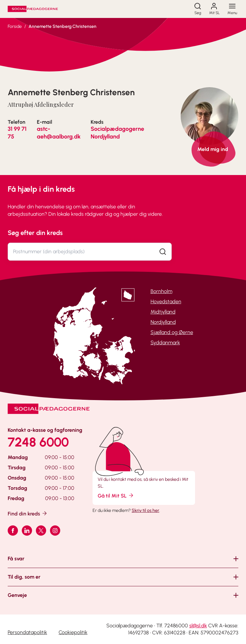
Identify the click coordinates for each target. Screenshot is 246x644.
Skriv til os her (145, 510)
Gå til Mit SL (116, 495)
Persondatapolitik (27, 632)
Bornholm (161, 291)
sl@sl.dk (198, 626)
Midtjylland (163, 312)
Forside (15, 26)
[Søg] (198, 9)
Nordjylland (163, 322)
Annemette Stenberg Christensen (62, 26)
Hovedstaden (166, 301)
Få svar (16, 559)
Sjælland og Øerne (172, 332)
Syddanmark (165, 343)
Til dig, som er (24, 577)
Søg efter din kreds (35, 233)
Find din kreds (28, 513)
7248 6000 (38, 442)
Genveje (17, 595)
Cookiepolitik (73, 632)
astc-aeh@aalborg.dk (59, 133)
